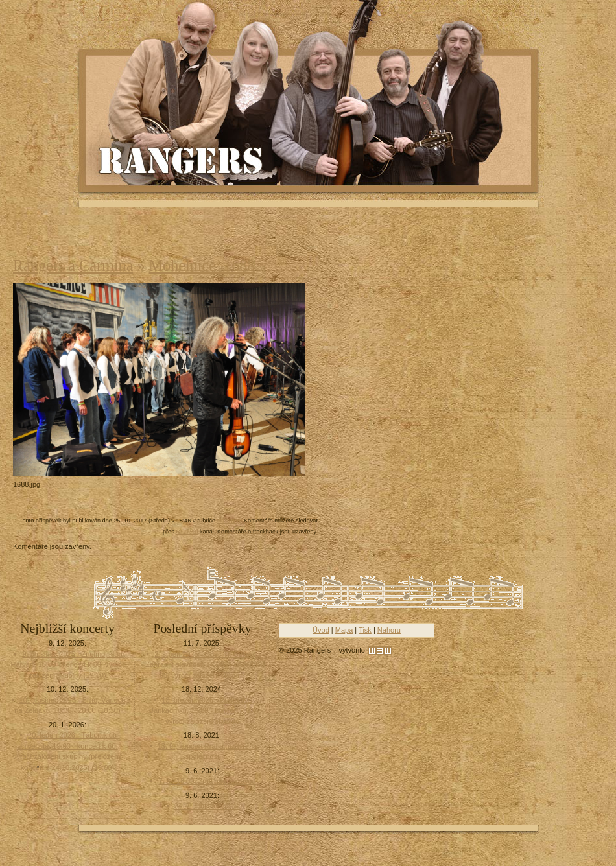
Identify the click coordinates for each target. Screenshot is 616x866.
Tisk (365, 630)
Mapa (344, 630)
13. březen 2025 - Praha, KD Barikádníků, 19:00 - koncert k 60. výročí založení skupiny (202, 711)
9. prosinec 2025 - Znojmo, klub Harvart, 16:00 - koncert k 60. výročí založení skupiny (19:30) (68, 665)
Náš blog (229, 521)
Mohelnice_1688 (202, 265)
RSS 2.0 (187, 532)
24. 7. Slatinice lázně (207, 806)
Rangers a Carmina (73, 265)
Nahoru (389, 630)
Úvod (321, 630)
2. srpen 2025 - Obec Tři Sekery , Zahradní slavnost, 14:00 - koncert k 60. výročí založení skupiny (202, 665)
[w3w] (380, 651)
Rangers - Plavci (182, 159)
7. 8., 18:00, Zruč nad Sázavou (207, 781)
